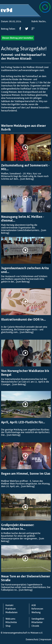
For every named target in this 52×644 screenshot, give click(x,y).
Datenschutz (32, 639)
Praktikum (11, 609)
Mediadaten (12, 612)
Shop (8, 626)
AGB (34, 605)
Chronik (35, 626)
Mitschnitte (11, 622)
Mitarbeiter (37, 622)
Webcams (10, 619)
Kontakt (9, 605)
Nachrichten (45, 21)
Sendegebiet (38, 619)
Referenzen (37, 609)
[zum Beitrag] (27, 179)
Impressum (46, 639)
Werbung (36, 612)
